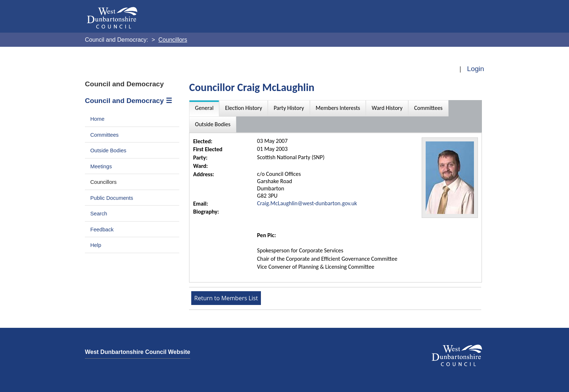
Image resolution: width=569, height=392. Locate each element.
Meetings (101, 166)
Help (96, 245)
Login (476, 69)
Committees (105, 135)
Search (99, 214)
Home (97, 119)
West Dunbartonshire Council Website (138, 352)
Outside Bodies (109, 150)
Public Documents (112, 198)
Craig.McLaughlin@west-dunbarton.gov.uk (307, 203)
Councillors (104, 182)
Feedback (102, 230)
